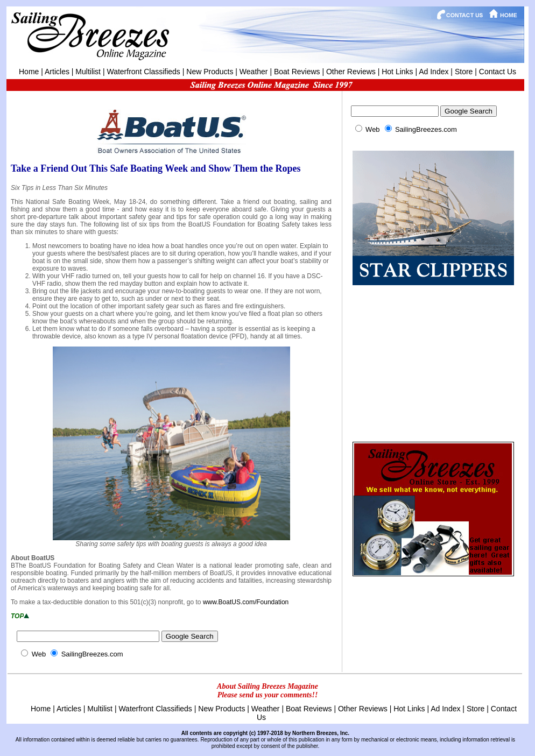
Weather (254, 72)
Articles (57, 72)
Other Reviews (351, 72)
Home (29, 72)
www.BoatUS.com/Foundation (246, 602)
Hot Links (397, 72)
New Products (210, 72)
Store (464, 72)
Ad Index (434, 72)
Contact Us (498, 72)
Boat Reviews (297, 72)
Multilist (88, 72)
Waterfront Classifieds (143, 72)
